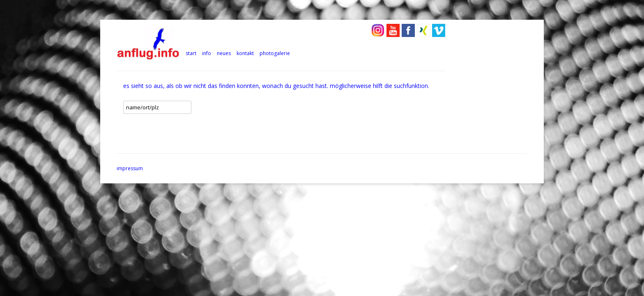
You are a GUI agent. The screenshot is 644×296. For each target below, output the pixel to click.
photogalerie (275, 53)
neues (224, 53)
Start (191, 53)
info (207, 53)
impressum (130, 168)
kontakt (245, 53)
